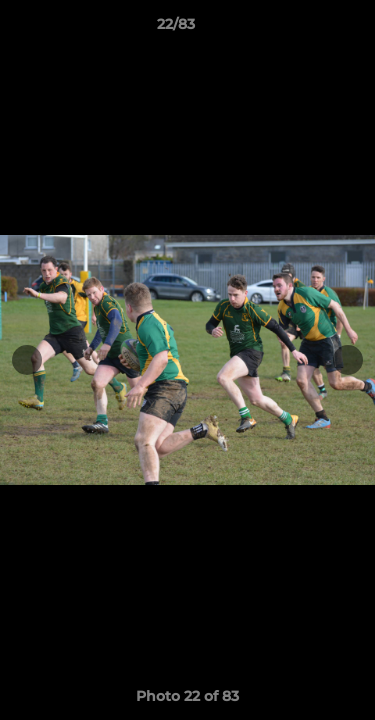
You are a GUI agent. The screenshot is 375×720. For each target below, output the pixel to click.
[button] (303, 29)
